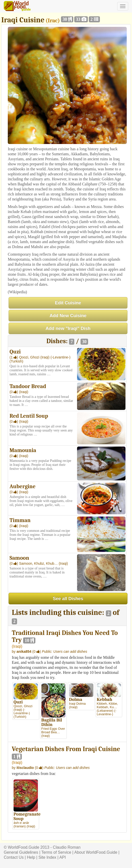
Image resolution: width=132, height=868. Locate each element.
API (62, 857)
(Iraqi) (45, 357)
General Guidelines (21, 852)
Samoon (19, 558)
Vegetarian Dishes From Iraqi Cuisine (66, 749)
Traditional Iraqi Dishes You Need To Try (65, 636)
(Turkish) (16, 361)
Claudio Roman (67, 847)
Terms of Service (56, 852)
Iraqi (17, 646)
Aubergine (22, 486)
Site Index (47, 857)
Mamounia (23, 450)
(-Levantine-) (60, 357)
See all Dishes (68, 599)
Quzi (15, 352)
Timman (20, 520)
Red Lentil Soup (29, 416)
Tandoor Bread (28, 386)
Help (31, 857)
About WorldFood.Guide (96, 852)
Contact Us (14, 857)
